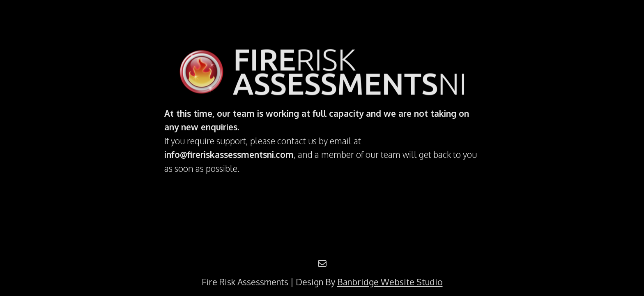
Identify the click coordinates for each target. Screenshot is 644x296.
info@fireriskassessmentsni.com (229, 154)
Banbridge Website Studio (390, 282)
